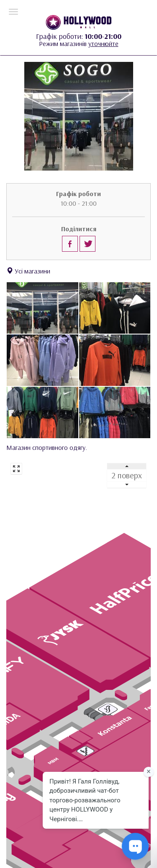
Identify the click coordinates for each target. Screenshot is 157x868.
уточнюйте (103, 43)
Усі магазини (28, 271)
